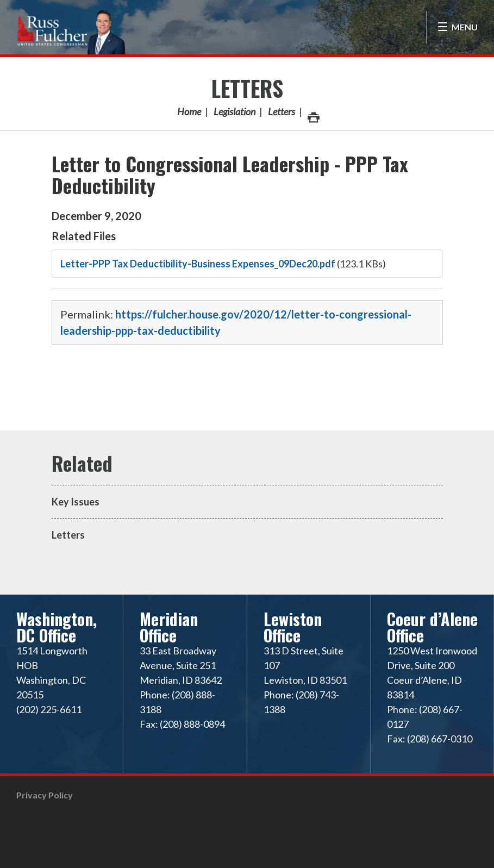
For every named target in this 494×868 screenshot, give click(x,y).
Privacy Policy (45, 795)
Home (189, 111)
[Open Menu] (457, 27)
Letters (247, 88)
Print (313, 114)
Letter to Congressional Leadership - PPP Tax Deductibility (230, 174)
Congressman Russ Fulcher (71, 31)
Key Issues (76, 502)
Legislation (235, 111)
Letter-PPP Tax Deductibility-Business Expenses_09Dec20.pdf (198, 264)
